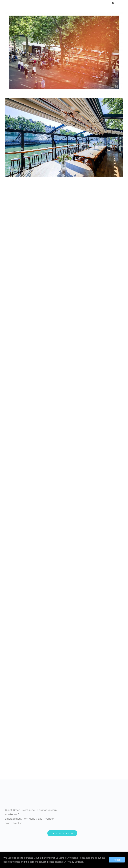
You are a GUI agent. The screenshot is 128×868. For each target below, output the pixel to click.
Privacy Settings (75, 862)
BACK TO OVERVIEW (62, 833)
